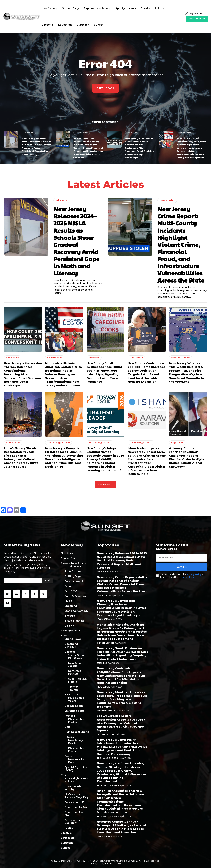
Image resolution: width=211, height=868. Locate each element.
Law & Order (82, 133)
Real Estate (136, 358)
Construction (185, 133)
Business (94, 358)
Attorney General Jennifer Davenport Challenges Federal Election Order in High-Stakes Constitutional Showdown (121, 827)
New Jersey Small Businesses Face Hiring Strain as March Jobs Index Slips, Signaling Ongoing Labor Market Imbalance (122, 653)
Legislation (132, 133)
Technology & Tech (59, 443)
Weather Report (181, 358)
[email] (181, 558)
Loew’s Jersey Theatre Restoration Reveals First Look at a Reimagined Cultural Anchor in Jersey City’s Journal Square (121, 723)
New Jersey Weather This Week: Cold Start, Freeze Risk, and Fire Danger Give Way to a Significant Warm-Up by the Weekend (122, 699)
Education (29, 133)
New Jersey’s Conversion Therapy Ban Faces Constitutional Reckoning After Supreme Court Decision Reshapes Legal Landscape (140, 148)
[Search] (47, 580)
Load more (105, 485)
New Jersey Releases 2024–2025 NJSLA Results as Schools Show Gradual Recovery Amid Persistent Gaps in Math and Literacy (37, 146)
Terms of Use (188, 577)
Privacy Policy (194, 574)
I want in (181, 567)
